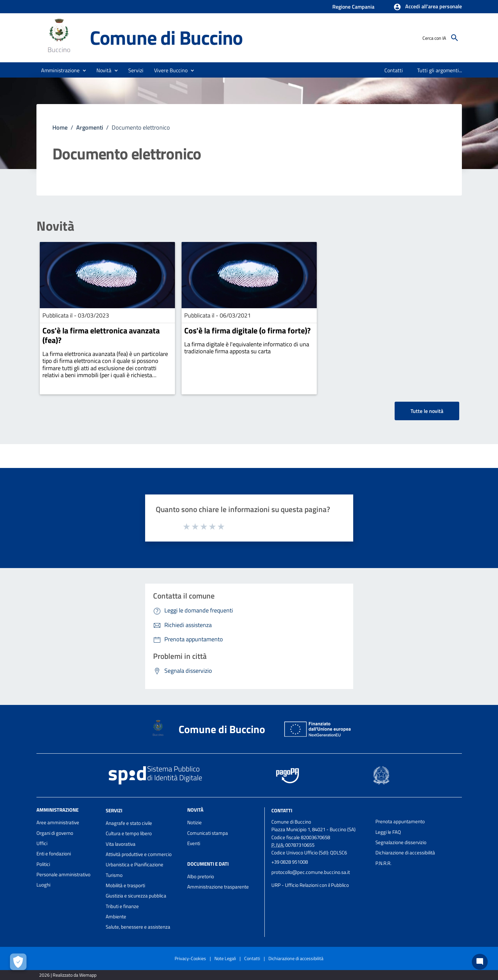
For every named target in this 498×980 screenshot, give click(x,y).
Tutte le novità (427, 411)
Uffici (42, 843)
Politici (43, 864)
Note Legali (225, 958)
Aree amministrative (58, 822)
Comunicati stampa (208, 833)
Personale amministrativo (63, 874)
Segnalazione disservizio (401, 842)
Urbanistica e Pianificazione (135, 865)
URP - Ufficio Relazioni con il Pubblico (310, 885)
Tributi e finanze (122, 906)
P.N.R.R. (383, 863)
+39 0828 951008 (290, 862)
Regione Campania (353, 7)
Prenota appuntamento (400, 821)
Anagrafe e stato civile (129, 823)
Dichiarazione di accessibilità (405, 853)
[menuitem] (394, 70)
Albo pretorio (201, 876)
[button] (428, 7)
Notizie (194, 822)
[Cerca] (455, 38)
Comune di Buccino (166, 38)
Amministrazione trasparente (218, 887)
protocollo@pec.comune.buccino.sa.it (311, 872)
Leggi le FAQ (388, 832)
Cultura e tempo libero (129, 833)
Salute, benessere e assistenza (138, 927)
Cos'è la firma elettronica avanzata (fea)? (101, 335)
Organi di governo (55, 833)
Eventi (194, 843)
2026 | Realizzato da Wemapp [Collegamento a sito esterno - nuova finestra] (68, 975)
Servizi (114, 810)
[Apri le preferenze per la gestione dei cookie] (18, 962)
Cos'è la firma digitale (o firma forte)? (247, 330)
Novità (55, 226)
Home (60, 127)
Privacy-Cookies (190, 958)
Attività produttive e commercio (139, 854)
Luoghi (43, 885)
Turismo (114, 875)
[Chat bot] (480, 962)
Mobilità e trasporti (125, 885)
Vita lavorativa (121, 844)
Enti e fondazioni (54, 854)
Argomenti (90, 127)
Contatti (282, 810)
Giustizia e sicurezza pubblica (136, 896)
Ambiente (116, 917)
